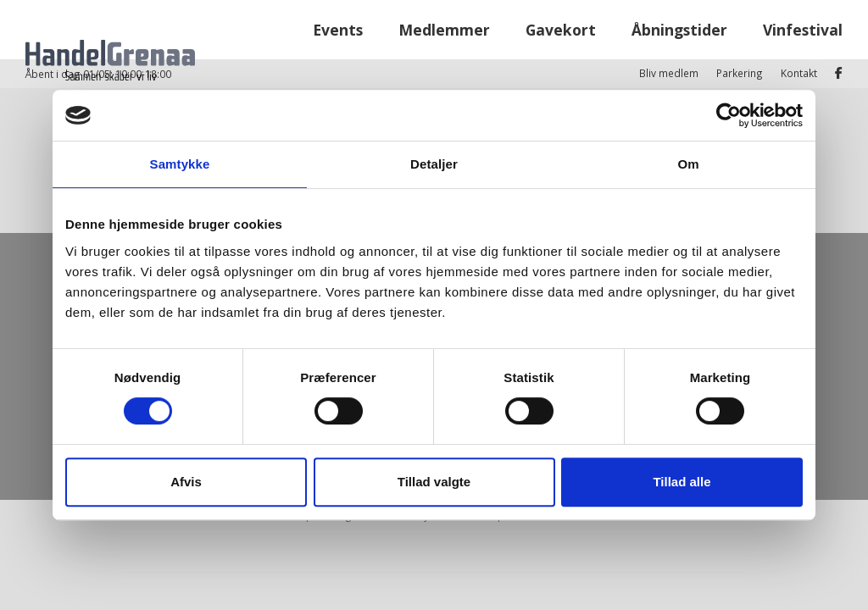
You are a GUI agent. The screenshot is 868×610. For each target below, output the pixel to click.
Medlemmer (444, 58)
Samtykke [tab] (180, 164)
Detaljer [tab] (434, 164)
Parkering (740, 14)
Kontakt (799, 14)
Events (338, 58)
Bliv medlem (669, 14)
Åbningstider (679, 58)
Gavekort (561, 58)
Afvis (186, 482)
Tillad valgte (434, 482)
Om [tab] (688, 164)
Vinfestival (803, 58)
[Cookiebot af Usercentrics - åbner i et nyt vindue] (729, 115)
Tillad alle (682, 482)
